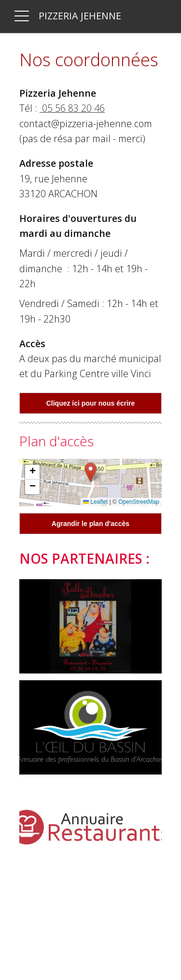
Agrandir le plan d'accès (90, 524)
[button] (90, 472)
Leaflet (95, 502)
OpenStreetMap (139, 502)
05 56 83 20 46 (72, 108)
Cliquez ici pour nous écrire (91, 403)
